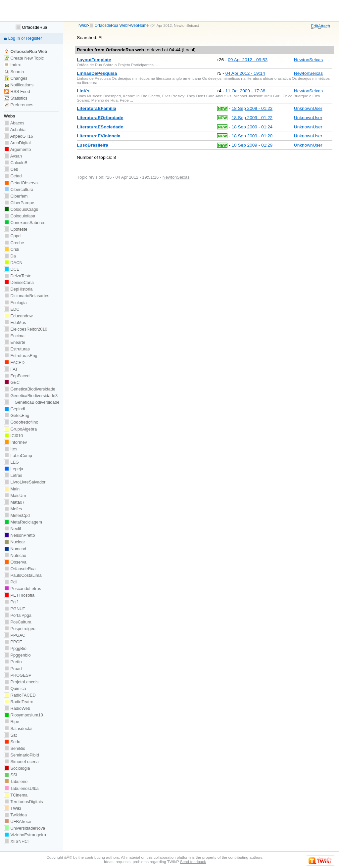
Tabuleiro (16, 781)
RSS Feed (17, 91)
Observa (15, 562)
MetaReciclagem (23, 522)
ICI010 (13, 436)
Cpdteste (16, 229)
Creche (14, 243)
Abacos (14, 123)
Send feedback (193, 862)
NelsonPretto (20, 535)
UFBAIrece (18, 822)
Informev (15, 442)
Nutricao (15, 555)
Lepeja (14, 469)
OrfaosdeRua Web (111, 25)
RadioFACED (20, 695)
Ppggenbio (17, 655)
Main (12, 489)
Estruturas (17, 349)
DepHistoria (18, 289)
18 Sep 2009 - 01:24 (252, 127)
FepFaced (17, 376)
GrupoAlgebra (20, 429)
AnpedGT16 (19, 136)
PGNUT (15, 609)
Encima (14, 336)
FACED (14, 363)
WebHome (139, 25)
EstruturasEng (21, 356)
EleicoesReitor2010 (26, 329)
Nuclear (15, 542)
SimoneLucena (21, 762)
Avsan (13, 156)
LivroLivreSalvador (25, 482)
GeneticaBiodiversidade (30, 389)
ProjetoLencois (21, 682)
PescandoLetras (23, 589)
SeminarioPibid (22, 755)
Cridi (12, 249)
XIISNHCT (17, 841)
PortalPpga (18, 615)
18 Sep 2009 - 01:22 (252, 118)
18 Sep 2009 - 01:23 (252, 108)
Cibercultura (19, 189)
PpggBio (15, 648)
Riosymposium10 (24, 715)
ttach (324, 26)
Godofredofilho (21, 422)
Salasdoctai (18, 729)
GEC (12, 382)
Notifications (19, 85)
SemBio (15, 748)
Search (14, 72)
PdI (10, 582)
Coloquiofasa (20, 216)
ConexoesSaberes (25, 223)
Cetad (13, 176)
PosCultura (18, 622)
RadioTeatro (19, 702)
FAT (11, 369)
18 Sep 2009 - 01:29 (252, 145)
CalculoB (16, 163)
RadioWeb (17, 708)
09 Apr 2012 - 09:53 (248, 60)
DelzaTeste (18, 276)
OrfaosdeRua (31, 27)
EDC (12, 309)
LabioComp (18, 456)
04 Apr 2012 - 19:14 (245, 73)
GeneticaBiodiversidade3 (31, 396)
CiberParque (19, 203)
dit (315, 26)
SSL (11, 775)
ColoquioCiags (21, 209)
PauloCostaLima (23, 575)
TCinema (16, 795)
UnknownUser (308, 108)
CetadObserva (21, 183)
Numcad (15, 549)
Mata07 (14, 502)
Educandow (18, 316)
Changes (16, 78)
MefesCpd (17, 515)
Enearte (15, 342)
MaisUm (15, 496)
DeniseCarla (19, 282)
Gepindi (15, 409)
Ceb (11, 169)
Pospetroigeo (20, 629)
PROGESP (18, 675)
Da (10, 256)
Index (12, 65)
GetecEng (17, 415)
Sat (10, 735)
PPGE (13, 642)
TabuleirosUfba (21, 788)
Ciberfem (16, 196)
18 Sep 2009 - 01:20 (252, 136)
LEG (11, 462)
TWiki (82, 25)
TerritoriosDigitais (24, 802)
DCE (12, 269)
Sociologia (17, 768)
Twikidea (15, 815)
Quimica (15, 688)
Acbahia (15, 130)
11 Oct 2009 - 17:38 (245, 91)
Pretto (13, 662)
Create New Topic (24, 58)
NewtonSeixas (186, 25)
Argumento (18, 149)
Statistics (16, 98)
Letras (13, 475)
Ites (11, 449)
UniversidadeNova (24, 828)
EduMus (15, 322)
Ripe (12, 722)
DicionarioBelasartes (27, 296)
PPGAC (15, 635)
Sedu (12, 742)
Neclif (13, 529)
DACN (13, 263)
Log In (14, 38)
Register (34, 38)
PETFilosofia (19, 595)
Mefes (13, 509)
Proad (13, 669)
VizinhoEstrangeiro (25, 835)
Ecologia (15, 303)
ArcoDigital (17, 143)
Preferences (19, 105)
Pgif (11, 602)
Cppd (12, 236)
